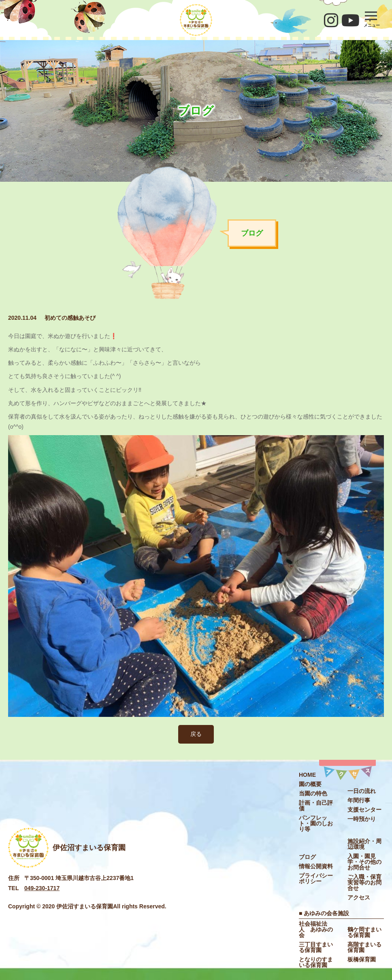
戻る (196, 734)
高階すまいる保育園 (364, 947)
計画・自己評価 (316, 806)
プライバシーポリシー (316, 878)
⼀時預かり (362, 819)
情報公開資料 (316, 866)
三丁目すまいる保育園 (316, 947)
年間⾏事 (359, 800)
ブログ (307, 857)
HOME (307, 775)
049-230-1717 (42, 888)
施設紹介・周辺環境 (364, 844)
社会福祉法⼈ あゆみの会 (316, 929)
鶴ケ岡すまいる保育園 (364, 932)
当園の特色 (313, 793)
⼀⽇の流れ (362, 791)
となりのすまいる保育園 (316, 962)
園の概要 (310, 784)
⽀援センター (364, 810)
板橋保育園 (362, 959)
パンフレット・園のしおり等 (316, 823)
